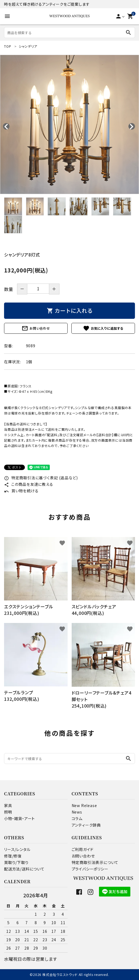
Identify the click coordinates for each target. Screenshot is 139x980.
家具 (8, 805)
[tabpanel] (69, 124)
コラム (77, 818)
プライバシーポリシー (90, 869)
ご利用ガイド (83, 849)
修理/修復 (13, 856)
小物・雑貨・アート (19, 818)
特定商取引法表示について (95, 862)
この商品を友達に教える (29, 484)
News (77, 812)
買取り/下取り (16, 862)
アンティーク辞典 (86, 825)
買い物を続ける (21, 491)
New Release (84, 805)
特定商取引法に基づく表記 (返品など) (41, 478)
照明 (8, 812)
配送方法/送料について (24, 869)
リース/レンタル (17, 849)
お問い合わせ (36, 328)
